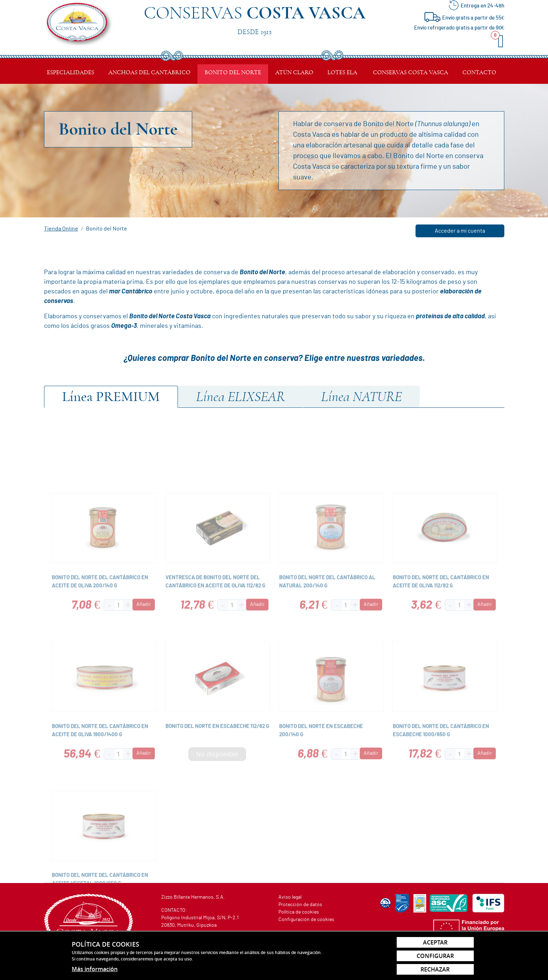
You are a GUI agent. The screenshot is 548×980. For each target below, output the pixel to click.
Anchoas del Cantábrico (149, 72)
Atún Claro (294, 72)
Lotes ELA (342, 72)
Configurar (435, 956)
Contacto (479, 72)
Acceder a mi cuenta (460, 231)
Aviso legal (290, 897)
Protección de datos (300, 905)
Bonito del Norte (233, 72)
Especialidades (70, 72)
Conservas (255, 19)
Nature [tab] (361, 397)
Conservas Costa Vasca (411, 72)
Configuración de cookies (306, 920)
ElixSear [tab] (240, 397)
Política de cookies (299, 912)
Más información (95, 969)
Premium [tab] (111, 397)
